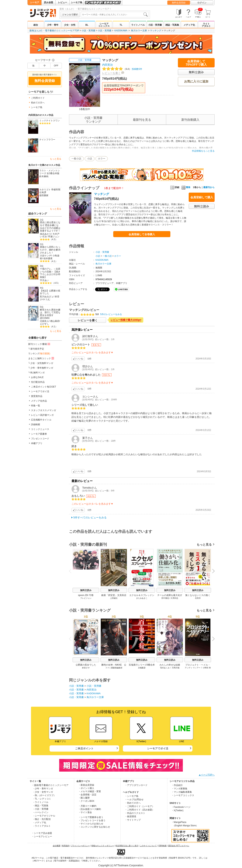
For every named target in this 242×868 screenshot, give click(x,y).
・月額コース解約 (87, 806)
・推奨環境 (130, 816)
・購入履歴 (84, 798)
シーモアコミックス (104, 25)
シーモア (35, 2)
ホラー (102, 159)
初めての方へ (38, 103)
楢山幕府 (55, 321)
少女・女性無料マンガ (42, 363)
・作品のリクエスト (135, 813)
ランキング (39, 354)
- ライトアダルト (42, 826)
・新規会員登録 (86, 785)
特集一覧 (36, 406)
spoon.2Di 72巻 (86, 595)
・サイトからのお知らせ (91, 824)
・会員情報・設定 (87, 795)
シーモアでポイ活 (40, 391)
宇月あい (44, 280)
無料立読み (86, 590)
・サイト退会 (85, 812)
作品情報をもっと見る (203, 151)
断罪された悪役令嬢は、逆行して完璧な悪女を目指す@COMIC (50, 314)
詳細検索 (36, 424)
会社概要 (57, 846)
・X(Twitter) (177, 810)
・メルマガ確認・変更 (90, 791)
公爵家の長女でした (86, 665)
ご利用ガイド (38, 98)
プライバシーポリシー (80, 846)
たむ (48, 299)
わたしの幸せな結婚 (170, 665)
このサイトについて (148, 846)
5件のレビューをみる (111, 314)
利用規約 (66, 846)
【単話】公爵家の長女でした (50, 292)
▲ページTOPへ (207, 775)
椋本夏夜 (48, 258)
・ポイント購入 (86, 788)
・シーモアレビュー (42, 836)
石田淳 (198, 598)
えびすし (44, 324)
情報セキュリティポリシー (103, 846)
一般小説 (76, 159)
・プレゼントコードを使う (92, 820)
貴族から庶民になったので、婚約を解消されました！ (50, 250)
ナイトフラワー (47, 140)
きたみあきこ (142, 598)
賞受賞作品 (37, 396)
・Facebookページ (181, 807)
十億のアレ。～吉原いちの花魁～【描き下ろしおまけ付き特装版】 (50, 273)
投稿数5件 (122, 69)
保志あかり (46, 234)
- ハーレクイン (41, 812)
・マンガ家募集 (179, 789)
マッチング (156, 31)
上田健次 (114, 598)
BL (87, 25)
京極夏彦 (142, 668)
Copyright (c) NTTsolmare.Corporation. (121, 865)
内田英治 (107, 65)
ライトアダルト (206, 25)
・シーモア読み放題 (42, 833)
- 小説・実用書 (41, 809)
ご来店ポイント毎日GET (44, 387)
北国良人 (44, 321)
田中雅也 (165, 598)
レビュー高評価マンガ (42, 415)
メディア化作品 (39, 401)
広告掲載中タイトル (41, 420)
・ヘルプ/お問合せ (134, 800)
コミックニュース (40, 429)
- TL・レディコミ (42, 799)
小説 (90, 159)
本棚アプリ (37, 443)
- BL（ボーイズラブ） (45, 795)
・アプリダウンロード (136, 785)
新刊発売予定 (37, 349)
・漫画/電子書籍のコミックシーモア (50, 785)
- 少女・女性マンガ (43, 792)
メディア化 (189, 25)
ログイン (202, 3)
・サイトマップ (133, 820)
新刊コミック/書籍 (39, 344)
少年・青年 (53, 25)
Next (212, 571)
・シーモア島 (132, 796)
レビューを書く (111, 73)
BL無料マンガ (38, 373)
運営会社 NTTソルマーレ (179, 846)
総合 (36, 25)
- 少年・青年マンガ (43, 789)
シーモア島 (77, 2)
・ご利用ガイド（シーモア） (140, 806)
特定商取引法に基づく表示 (127, 846)
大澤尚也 (174, 598)
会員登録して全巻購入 (142, 234)
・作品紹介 (177, 785)
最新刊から (209, 187)
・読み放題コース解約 (90, 809)
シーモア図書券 (39, 434)
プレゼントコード (40, 439)
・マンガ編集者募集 (182, 792)
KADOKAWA (121, 31)
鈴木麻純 (44, 176)
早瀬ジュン (54, 237)
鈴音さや (86, 668)
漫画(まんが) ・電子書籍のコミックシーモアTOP (54, 31)
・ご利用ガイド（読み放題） (140, 810)
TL (121, 25)
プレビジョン (86, 598)
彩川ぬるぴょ (47, 297)
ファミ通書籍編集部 (114, 668)
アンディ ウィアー (193, 668)
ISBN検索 (162, 846)
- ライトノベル (41, 802)
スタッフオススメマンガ (43, 410)
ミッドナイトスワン (50, 121)
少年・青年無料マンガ (42, 368)
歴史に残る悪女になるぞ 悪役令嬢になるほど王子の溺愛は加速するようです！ (50, 227)
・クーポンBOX (86, 801)
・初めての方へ (133, 803)
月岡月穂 (176, 668)
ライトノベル (138, 25)
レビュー (63, 2)
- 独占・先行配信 (42, 819)
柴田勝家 (44, 195)
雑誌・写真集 (172, 25)
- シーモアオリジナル (44, 816)
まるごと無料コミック (41, 358)
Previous (71, 571)
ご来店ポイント (84, 748)
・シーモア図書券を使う (91, 817)
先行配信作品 (38, 382)
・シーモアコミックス (183, 795)
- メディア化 (40, 823)
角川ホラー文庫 (139, 31)
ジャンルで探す (70, 15)
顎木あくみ (165, 668)
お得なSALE (37, 377)
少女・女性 (70, 25)
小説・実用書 (155, 25)
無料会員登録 (179, 3)
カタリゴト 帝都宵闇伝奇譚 (50, 191)
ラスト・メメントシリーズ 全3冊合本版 (50, 172)
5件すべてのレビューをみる (90, 517)
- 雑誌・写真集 (41, 806)
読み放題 (49, 2)
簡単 (186, 187)
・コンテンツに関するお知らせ (94, 827)
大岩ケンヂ (46, 256)
